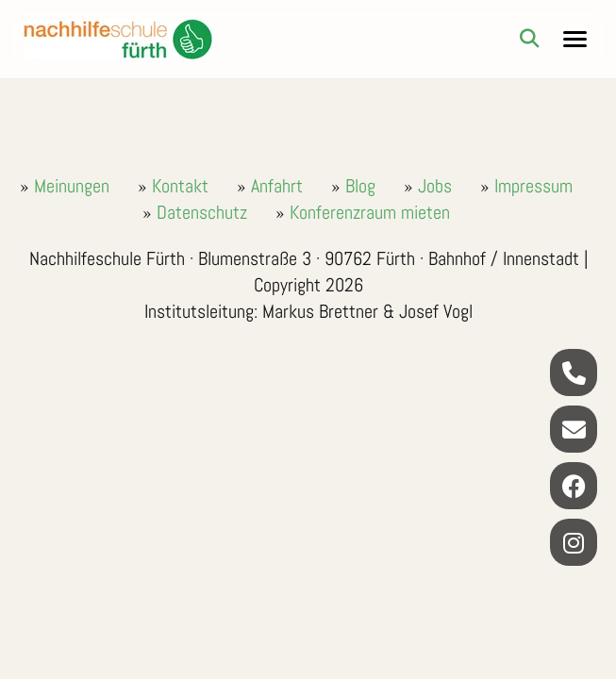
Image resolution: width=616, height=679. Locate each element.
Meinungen (72, 186)
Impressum (533, 186)
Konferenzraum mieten (370, 212)
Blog (360, 186)
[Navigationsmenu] (575, 39)
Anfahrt (277, 186)
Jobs (435, 186)
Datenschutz (202, 212)
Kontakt (180, 186)
